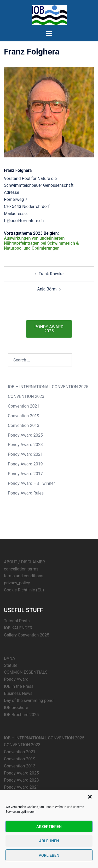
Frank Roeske (51, 274)
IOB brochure (16, 708)
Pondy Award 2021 (25, 454)
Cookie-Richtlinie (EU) (24, 590)
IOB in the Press (19, 686)
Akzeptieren (49, 827)
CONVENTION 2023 (26, 396)
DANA (10, 658)
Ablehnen (49, 841)
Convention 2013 (24, 425)
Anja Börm (47, 289)
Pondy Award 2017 (25, 474)
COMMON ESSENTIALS (26, 672)
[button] (90, 797)
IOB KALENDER (18, 628)
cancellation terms (21, 569)
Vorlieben (49, 855)
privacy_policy (17, 583)
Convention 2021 (24, 406)
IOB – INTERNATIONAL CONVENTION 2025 (48, 387)
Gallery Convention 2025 (27, 635)
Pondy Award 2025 (25, 435)
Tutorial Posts (17, 621)
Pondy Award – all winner (31, 483)
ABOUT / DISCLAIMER (24, 562)
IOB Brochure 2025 (21, 715)
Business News (18, 693)
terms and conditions (24, 576)
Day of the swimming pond (29, 701)
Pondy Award (16, 679)
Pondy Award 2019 (25, 464)
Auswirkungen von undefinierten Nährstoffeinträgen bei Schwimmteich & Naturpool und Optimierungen (41, 243)
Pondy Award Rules (26, 493)
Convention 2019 (24, 416)
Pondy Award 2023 (25, 445)
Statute (11, 665)
